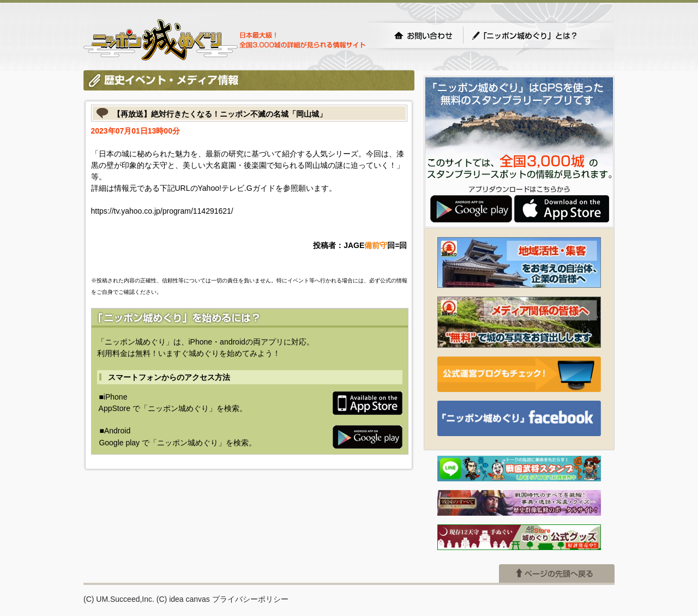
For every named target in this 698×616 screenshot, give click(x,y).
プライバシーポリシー (250, 599)
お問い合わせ (423, 35)
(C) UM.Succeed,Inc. (119, 599)
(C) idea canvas (183, 599)
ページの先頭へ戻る (557, 573)
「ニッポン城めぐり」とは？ (535, 35)
